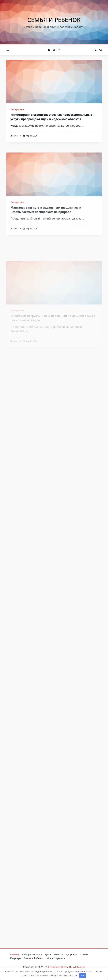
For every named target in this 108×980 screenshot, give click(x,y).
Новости (58, 954)
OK (83, 975)
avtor (16, 136)
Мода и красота (56, 958)
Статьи (84, 954)
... (83, 126)
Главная (15, 954)
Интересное (17, 109)
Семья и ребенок (54, 20)
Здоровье (72, 954)
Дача (48, 954)
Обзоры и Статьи (32, 954)
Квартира (16, 958)
